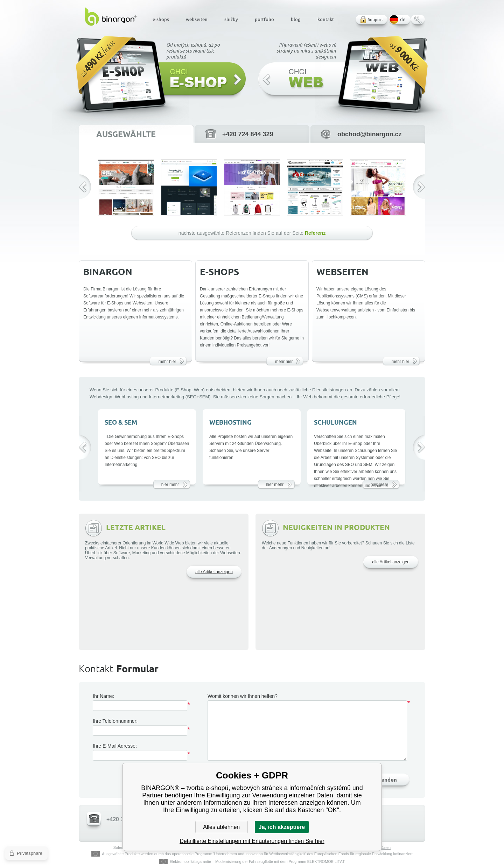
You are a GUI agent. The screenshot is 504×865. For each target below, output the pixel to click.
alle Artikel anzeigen (214, 572)
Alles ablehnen (221, 827)
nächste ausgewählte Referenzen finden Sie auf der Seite (252, 233)
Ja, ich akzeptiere (282, 827)
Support (376, 19)
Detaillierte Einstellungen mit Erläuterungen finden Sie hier (252, 841)
